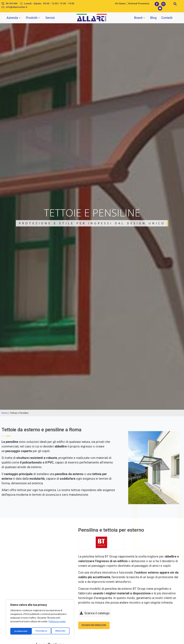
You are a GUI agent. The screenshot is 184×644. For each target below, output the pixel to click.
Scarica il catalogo (97, 613)
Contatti (167, 18)
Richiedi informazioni (97, 626)
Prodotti (33, 18)
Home (5, 413)
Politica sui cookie (57, 623)
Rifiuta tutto (39, 631)
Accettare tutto (59, 631)
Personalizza (20, 631)
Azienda (14, 18)
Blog (153, 18)
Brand (140, 18)
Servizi (50, 18)
